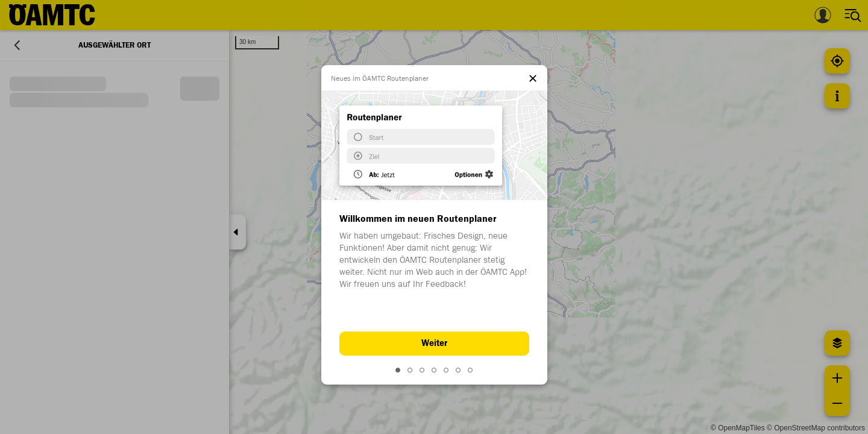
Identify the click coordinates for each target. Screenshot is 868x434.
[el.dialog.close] (533, 80)
